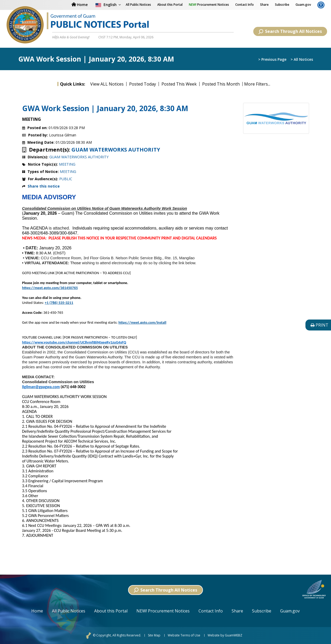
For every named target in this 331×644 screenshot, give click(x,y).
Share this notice (44, 186)
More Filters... (257, 84)
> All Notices (302, 59)
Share (264, 5)
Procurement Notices (209, 5)
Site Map (154, 635)
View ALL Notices (107, 84)
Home (37, 611)
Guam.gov (303, 5)
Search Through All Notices (290, 31)
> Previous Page (272, 59)
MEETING (67, 164)
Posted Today (143, 84)
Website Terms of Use (184, 635)
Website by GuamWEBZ (225, 635)
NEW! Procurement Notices (163, 611)
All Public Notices (69, 611)
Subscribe (282, 5)
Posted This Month (221, 84)
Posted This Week (179, 84)
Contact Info (245, 5)
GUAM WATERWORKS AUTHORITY (116, 150)
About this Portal (170, 5)
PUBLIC (66, 179)
